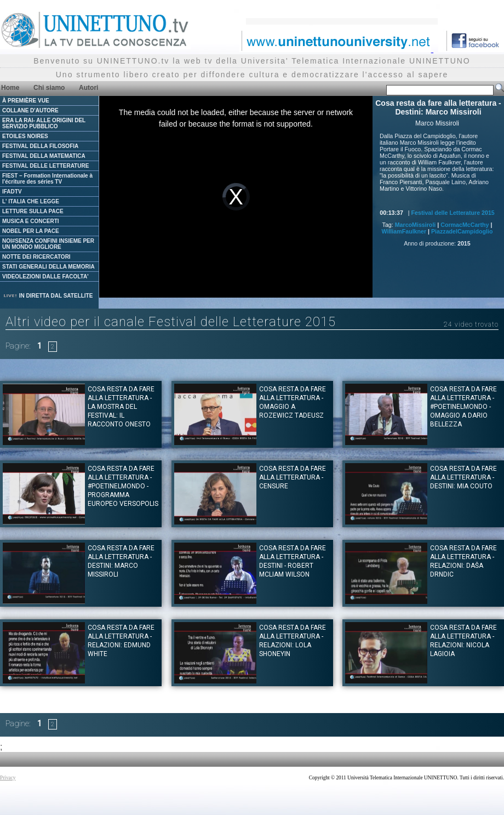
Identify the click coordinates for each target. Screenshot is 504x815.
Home (10, 88)
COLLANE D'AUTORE (30, 110)
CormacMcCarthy (465, 225)
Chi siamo (49, 88)
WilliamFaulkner (404, 231)
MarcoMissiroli (416, 225)
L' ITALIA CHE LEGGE (31, 201)
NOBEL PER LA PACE (31, 231)
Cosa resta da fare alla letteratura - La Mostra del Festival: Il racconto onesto (121, 407)
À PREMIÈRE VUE (26, 101)
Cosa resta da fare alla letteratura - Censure (293, 477)
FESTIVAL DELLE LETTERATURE (45, 166)
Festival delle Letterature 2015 (453, 213)
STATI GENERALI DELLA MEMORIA (48, 267)
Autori (88, 88)
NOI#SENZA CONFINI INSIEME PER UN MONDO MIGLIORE (48, 244)
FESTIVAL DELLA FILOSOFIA (40, 146)
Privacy (8, 778)
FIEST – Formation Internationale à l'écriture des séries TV (47, 179)
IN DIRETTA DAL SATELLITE (48, 296)
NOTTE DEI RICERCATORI (36, 257)
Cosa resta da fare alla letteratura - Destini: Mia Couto (463, 477)
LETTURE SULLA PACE (33, 211)
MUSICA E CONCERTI (31, 221)
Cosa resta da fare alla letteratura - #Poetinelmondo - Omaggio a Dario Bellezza (463, 407)
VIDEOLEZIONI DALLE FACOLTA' (45, 277)
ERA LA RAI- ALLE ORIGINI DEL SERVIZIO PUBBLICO (44, 123)
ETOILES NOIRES (25, 136)
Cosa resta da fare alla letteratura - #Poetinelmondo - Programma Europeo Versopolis (123, 486)
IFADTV (12, 192)
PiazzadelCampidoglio (462, 231)
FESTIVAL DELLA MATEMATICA (44, 156)
